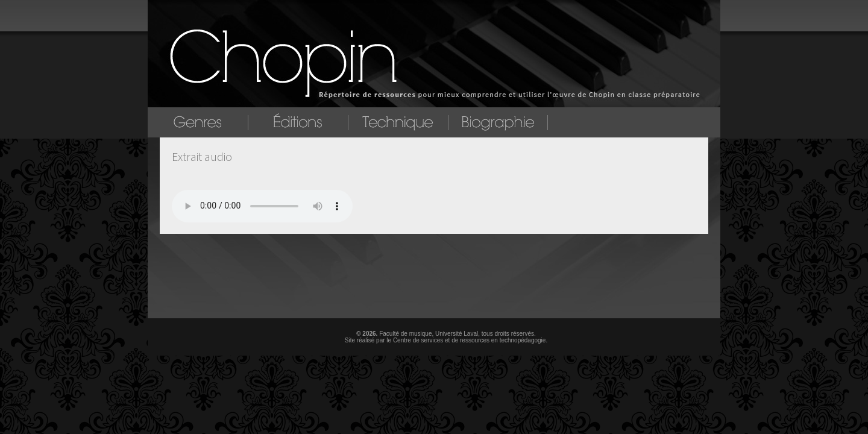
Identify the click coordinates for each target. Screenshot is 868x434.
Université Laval (457, 334)
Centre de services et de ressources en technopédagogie (470, 340)
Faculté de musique (405, 334)
